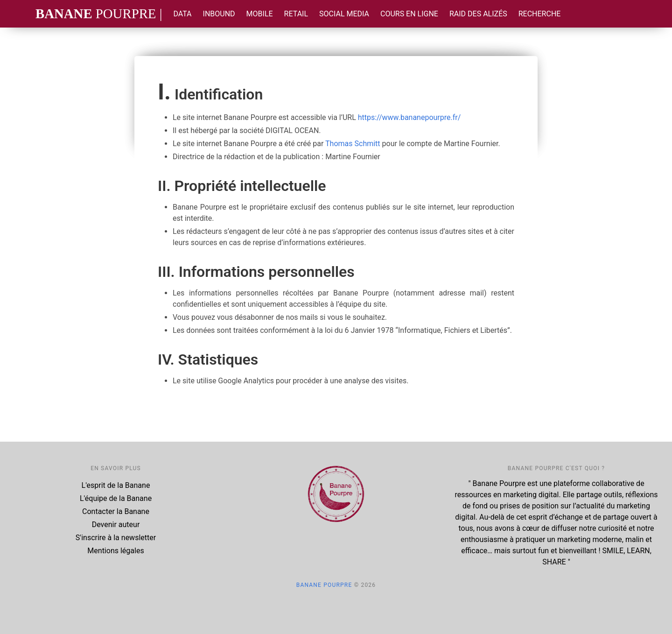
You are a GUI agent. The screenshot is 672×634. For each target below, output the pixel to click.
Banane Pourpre (324, 585)
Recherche (540, 14)
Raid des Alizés (478, 14)
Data (182, 14)
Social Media (344, 14)
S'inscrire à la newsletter (116, 538)
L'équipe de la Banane (116, 498)
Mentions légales (115, 551)
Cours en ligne (409, 14)
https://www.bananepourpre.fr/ (409, 117)
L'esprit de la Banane (116, 485)
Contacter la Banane (116, 511)
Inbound (219, 14)
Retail (296, 14)
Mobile (260, 14)
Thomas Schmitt (353, 144)
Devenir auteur (116, 525)
